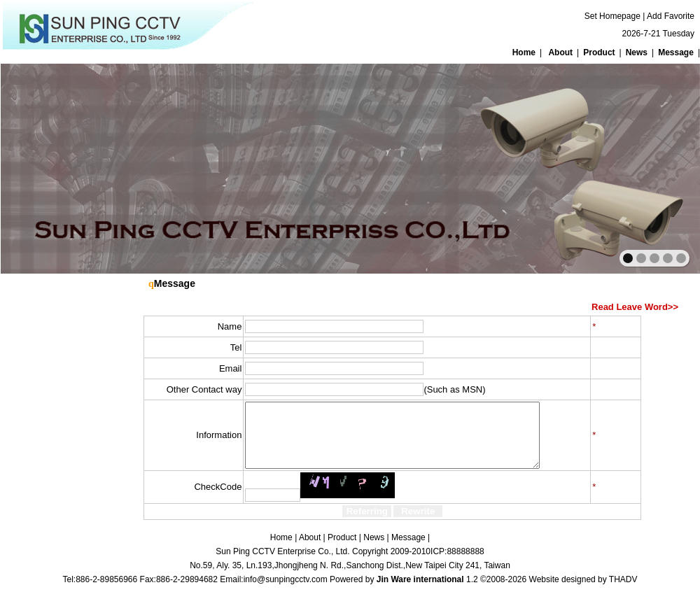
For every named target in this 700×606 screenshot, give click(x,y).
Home (524, 52)
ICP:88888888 (457, 564)
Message (676, 52)
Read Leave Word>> (635, 307)
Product (599, 52)
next (659, 167)
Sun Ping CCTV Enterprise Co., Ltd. (282, 564)
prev (42, 167)
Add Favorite (671, 16)
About (560, 52)
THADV (623, 592)
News (637, 52)
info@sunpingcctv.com (286, 592)
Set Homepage (612, 16)
